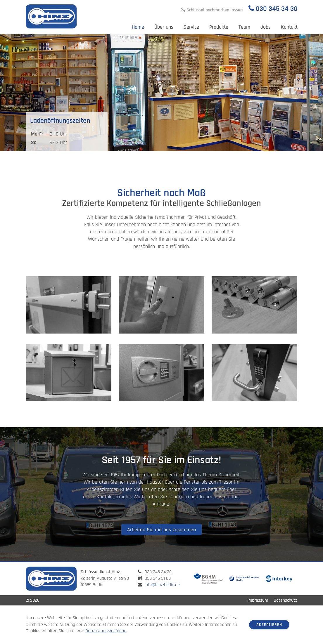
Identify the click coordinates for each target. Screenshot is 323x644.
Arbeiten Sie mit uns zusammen (161, 530)
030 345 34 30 (277, 9)
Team (244, 27)
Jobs (266, 27)
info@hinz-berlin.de (162, 585)
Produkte (219, 27)
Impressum (258, 600)
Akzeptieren (269, 625)
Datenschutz (285, 600)
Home (138, 27)
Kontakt (289, 27)
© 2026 (33, 600)
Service (191, 27)
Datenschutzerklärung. (106, 631)
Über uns (164, 27)
